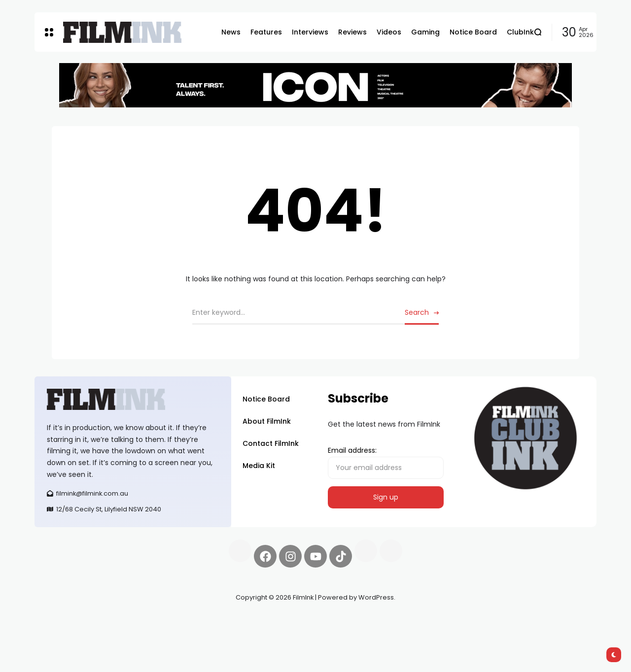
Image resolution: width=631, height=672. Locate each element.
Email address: (386, 462)
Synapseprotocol (64, 621)
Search (417, 312)
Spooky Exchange (168, 621)
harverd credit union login (139, 633)
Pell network (115, 621)
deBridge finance (64, 633)
